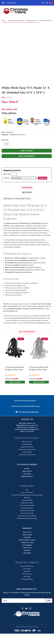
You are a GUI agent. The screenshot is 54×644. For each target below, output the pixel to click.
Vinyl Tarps (27, 571)
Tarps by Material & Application (16, 21)
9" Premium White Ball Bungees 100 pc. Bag (39, 368)
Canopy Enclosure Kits (27, 447)
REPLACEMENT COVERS (27, 540)
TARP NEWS (27, 553)
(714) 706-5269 (11, 3)
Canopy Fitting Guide (27, 508)
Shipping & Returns (27, 476)
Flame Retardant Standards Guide (27, 518)
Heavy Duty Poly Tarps (27, 566)
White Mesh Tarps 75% (45, 21)
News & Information (27, 492)
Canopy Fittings (27, 452)
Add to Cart (15, 382)
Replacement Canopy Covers (27, 449)
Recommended (27, 332)
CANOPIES (27, 537)
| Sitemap (35, 627)
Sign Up (30, 471)
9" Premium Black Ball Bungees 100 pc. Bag (14, 368)
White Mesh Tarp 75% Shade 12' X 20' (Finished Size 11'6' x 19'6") (22, 23)
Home (3, 21)
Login (24, 471)
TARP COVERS (27, 535)
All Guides (27, 498)
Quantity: (5, 140)
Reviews (27, 192)
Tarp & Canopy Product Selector (27, 516)
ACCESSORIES (27, 545)
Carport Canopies (27, 444)
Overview (27, 188)
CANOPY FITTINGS (27, 543)
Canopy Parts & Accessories (27, 455)
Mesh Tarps (27, 576)
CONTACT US (27, 548)
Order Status (27, 474)
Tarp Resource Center (27, 503)
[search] (43, 3)
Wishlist (27, 468)
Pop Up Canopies (27, 442)
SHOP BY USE (27, 532)
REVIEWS (27, 550)
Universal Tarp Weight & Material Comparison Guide (27, 495)
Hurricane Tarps (27, 574)
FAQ (27, 490)
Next (50, 332)
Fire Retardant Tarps (27, 579)
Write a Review (9, 113)
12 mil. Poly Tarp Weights (27, 505)
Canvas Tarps (27, 569)
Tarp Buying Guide (27, 500)
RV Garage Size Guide (27, 513)
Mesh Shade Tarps (32, 21)
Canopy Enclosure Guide (27, 511)
